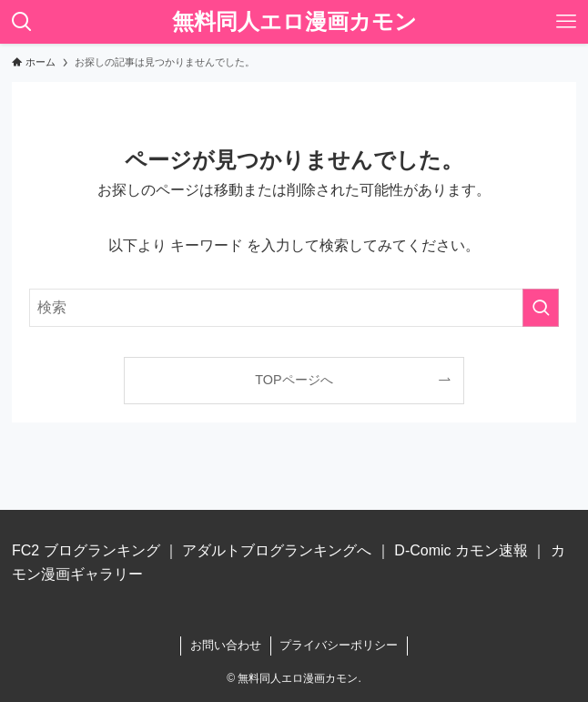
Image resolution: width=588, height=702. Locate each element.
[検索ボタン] (22, 22)
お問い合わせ (226, 645)
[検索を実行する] (541, 308)
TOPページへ (294, 380)
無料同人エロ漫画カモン (294, 22)
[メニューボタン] (566, 22)
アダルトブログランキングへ (277, 550)
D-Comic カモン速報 (461, 550)
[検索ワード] (294, 308)
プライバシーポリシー (339, 645)
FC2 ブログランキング (86, 550)
